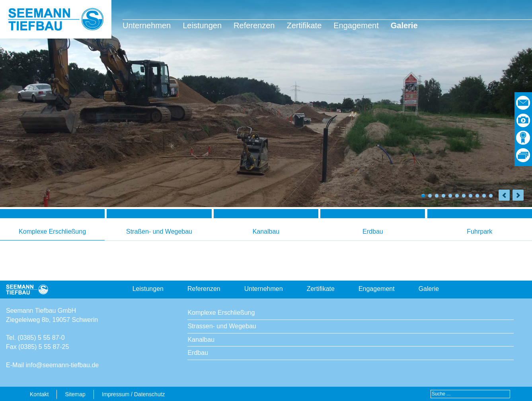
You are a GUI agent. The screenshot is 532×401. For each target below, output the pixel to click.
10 (484, 196)
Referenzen (254, 25)
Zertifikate (304, 25)
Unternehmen (147, 25)
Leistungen (202, 25)
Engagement (356, 25)
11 (491, 196)
